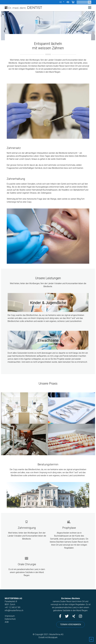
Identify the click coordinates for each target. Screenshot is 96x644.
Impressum (10, 616)
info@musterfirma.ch (14, 610)
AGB (7, 622)
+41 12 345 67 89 (12, 607)
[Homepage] (39, 8)
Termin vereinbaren (70, 624)
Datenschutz (10, 619)
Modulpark (53, 637)
